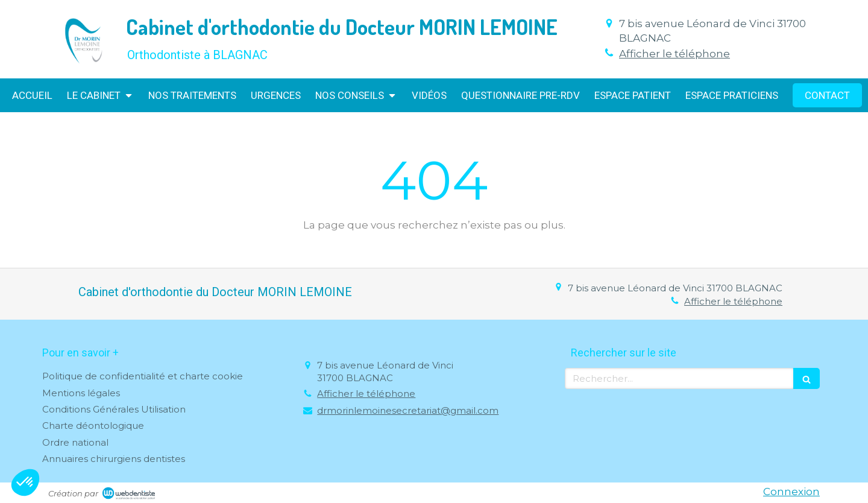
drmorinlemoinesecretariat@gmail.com (408, 410)
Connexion (791, 492)
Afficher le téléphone (675, 54)
